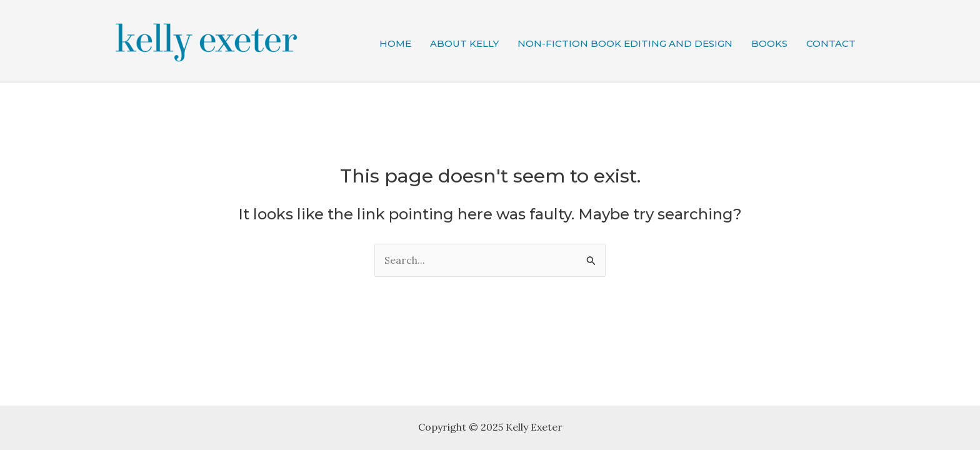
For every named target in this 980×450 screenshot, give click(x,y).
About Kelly (464, 43)
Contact (831, 43)
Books (769, 43)
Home (395, 43)
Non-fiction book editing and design (625, 43)
